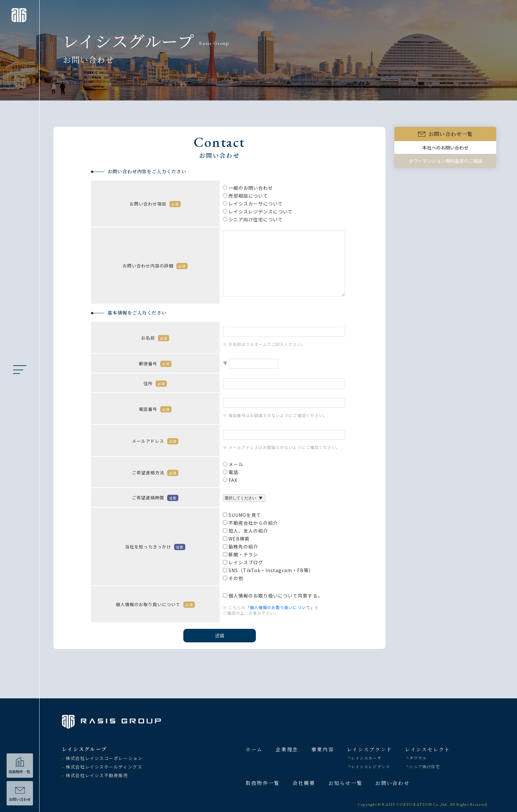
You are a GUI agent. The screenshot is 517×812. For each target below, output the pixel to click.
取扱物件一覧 (263, 783)
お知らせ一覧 (346, 783)
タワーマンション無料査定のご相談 (445, 162)
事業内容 (323, 749)
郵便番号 (155, 365)
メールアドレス (155, 442)
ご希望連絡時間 (155, 499)
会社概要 (304, 783)
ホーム (254, 749)
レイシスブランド (369, 749)
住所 (155, 385)
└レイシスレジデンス (368, 766)
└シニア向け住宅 (422, 766)
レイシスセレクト (427, 749)
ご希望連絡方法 (155, 474)
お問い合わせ (392, 783)
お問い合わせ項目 (155, 205)
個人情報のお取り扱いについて (155, 606)
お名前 (155, 339)
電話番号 (155, 410)
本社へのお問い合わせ (445, 149)
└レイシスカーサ (364, 758)
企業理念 (287, 749)
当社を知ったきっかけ (155, 548)
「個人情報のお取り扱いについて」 (280, 609)
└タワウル (416, 758)
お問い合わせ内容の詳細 (155, 267)
